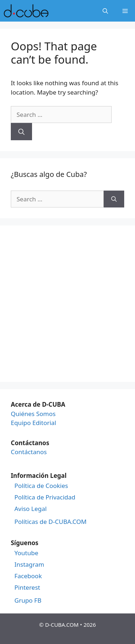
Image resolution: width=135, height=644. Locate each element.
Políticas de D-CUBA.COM (50, 522)
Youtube (26, 553)
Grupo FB (28, 600)
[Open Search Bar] (105, 11)
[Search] (21, 132)
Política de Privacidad (45, 497)
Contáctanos (29, 452)
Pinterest (27, 588)
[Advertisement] (67, 304)
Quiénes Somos (33, 414)
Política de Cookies (41, 486)
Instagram (29, 565)
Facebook (28, 576)
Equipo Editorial (33, 423)
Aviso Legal (31, 509)
